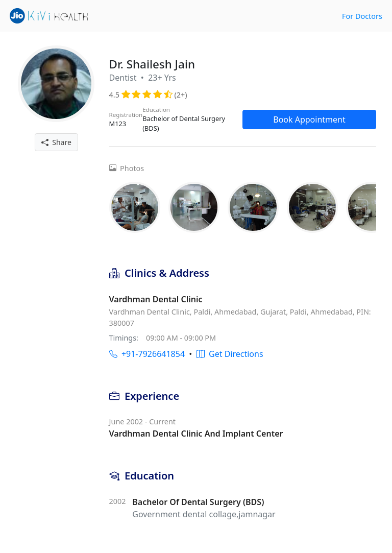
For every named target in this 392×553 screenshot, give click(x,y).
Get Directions (230, 354)
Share (56, 142)
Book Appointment (309, 119)
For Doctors (362, 16)
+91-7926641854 (147, 354)
